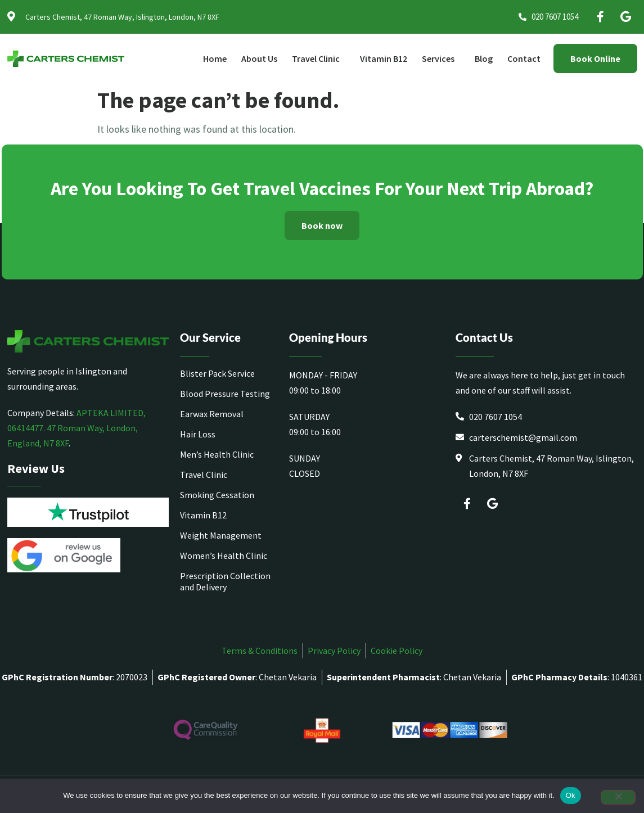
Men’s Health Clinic (217, 454)
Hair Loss (198, 434)
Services (441, 58)
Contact (524, 58)
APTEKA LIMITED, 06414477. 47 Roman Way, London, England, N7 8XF (76, 428)
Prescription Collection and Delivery (225, 581)
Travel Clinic (319, 58)
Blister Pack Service (217, 373)
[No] (618, 797)
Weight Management (221, 535)
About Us (259, 58)
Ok (571, 795)
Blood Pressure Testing (225, 394)
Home (215, 58)
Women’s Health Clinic (224, 555)
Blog (484, 58)
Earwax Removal (212, 414)
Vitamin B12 (384, 58)
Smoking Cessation (217, 495)
